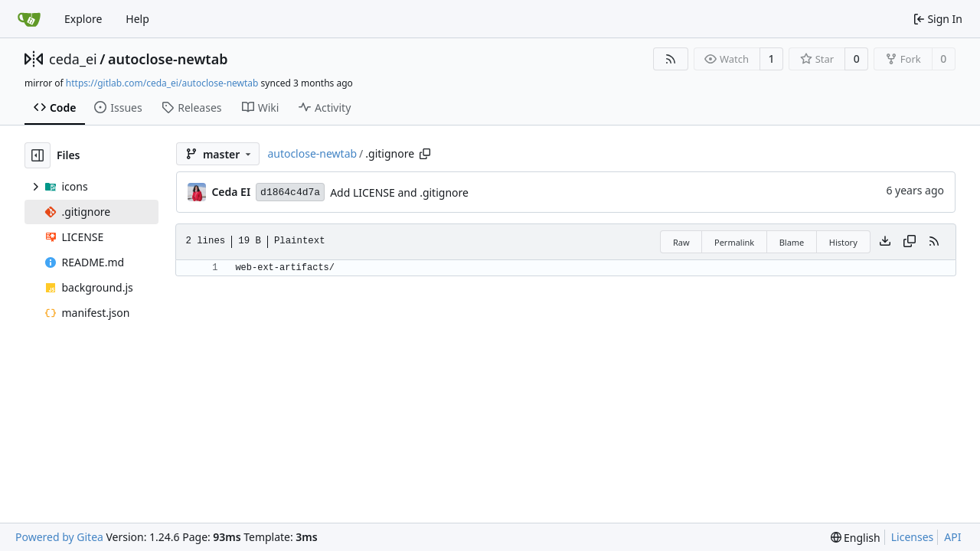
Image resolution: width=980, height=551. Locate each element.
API (952, 537)
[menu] (856, 538)
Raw (681, 242)
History (843, 242)
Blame (792, 242)
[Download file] (885, 242)
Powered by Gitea (59, 537)
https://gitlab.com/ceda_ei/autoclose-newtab (162, 83)
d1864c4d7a (290, 192)
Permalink (734, 242)
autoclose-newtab (168, 59)
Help (137, 19)
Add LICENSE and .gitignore (399, 192)
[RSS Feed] (671, 59)
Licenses (913, 537)
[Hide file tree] (38, 155)
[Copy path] (425, 154)
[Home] (29, 19)
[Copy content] (910, 242)
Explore (83, 19)
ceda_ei (73, 59)
